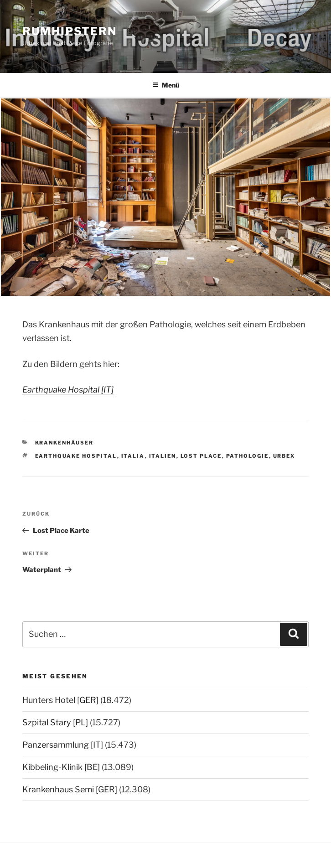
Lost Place (201, 456)
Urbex (284, 456)
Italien (163, 456)
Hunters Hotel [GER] (60, 700)
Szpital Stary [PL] (55, 722)
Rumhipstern (70, 31)
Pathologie (248, 456)
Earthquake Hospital (76, 456)
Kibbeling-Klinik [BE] (61, 767)
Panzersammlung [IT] (63, 745)
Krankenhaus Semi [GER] (70, 789)
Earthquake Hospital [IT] (68, 390)
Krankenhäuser (65, 443)
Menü (166, 85)
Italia (133, 456)
